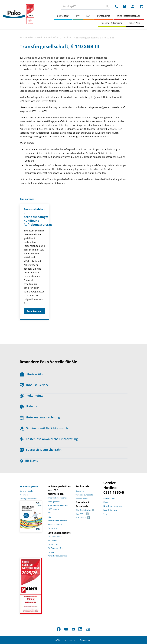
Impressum (70, 640)
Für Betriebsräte (55, 537)
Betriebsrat (63, 16)
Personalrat (103, 16)
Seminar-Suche (27, 491)
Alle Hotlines (109, 498)
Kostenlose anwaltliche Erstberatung (49, 439)
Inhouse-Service (34, 385)
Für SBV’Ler (53, 544)
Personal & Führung (112, 23)
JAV (78, 16)
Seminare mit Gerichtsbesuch (44, 428)
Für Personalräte (55, 548)
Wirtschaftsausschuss (129, 16)
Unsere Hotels (82, 499)
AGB (58, 640)
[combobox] (86, 6)
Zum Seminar (34, 311)
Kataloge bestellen (28, 499)
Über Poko (135, 23)
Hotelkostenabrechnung (40, 417)
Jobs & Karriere (110, 510)
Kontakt (107, 502)
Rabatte (29, 406)
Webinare (24, 495)
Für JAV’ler (52, 541)
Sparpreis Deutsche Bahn (41, 450)
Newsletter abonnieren (114, 506)
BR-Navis (29, 461)
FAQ (105, 514)
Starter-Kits (31, 374)
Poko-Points (32, 396)
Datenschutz (86, 640)
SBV (88, 16)
